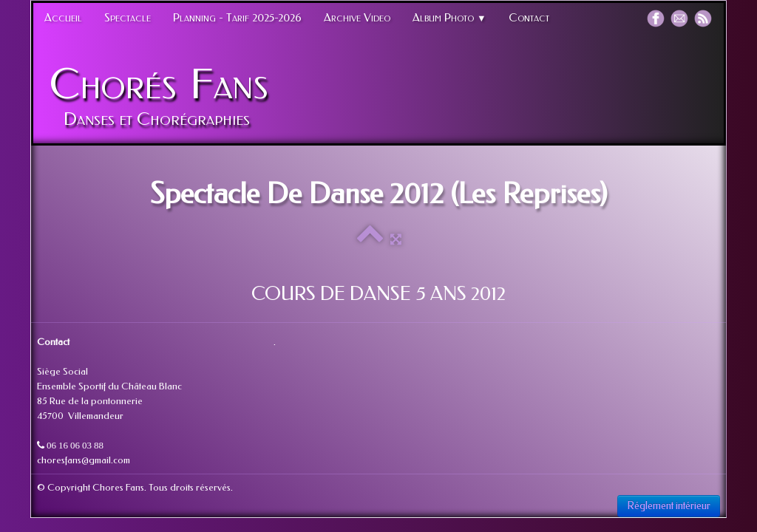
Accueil (63, 18)
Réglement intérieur (669, 506)
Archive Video (357, 18)
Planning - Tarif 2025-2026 (237, 18)
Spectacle (128, 18)
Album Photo (449, 18)
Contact (529, 18)
